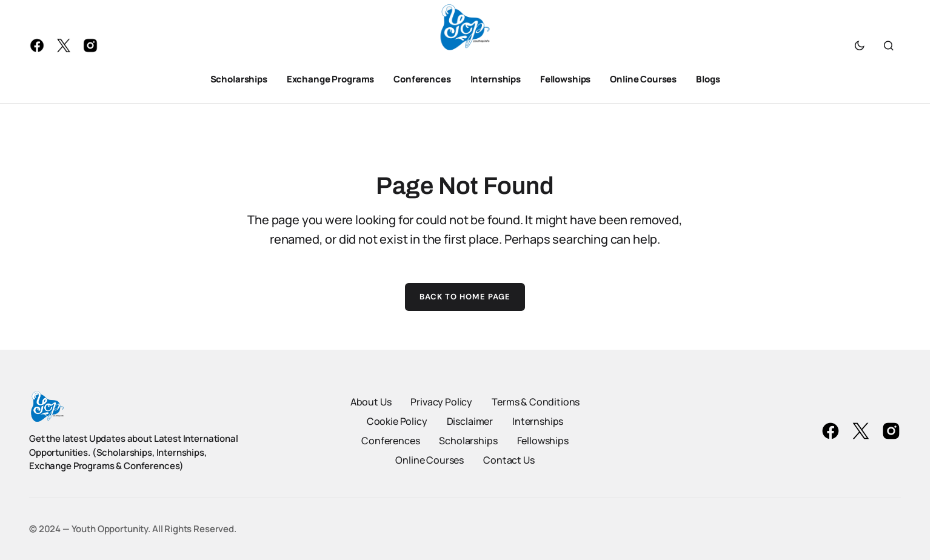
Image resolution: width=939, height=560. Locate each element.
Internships (538, 421)
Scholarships (468, 441)
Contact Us (509, 460)
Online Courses (429, 460)
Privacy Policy (441, 402)
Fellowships (543, 441)
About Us (371, 402)
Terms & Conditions (536, 402)
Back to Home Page (465, 297)
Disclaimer (470, 421)
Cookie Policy (397, 421)
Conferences (390, 441)
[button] (860, 45)
